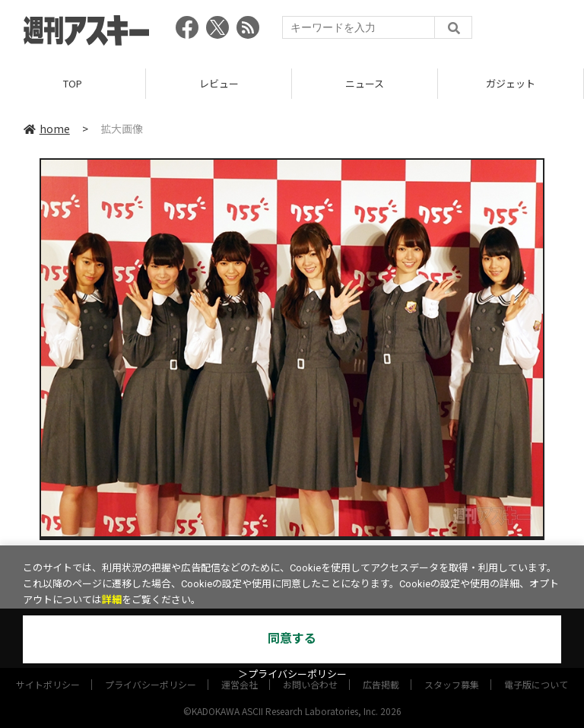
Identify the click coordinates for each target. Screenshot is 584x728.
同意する (292, 639)
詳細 (112, 600)
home (47, 129)
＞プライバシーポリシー (292, 674)
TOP (73, 83)
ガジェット (511, 83)
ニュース (365, 83)
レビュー (219, 83)
